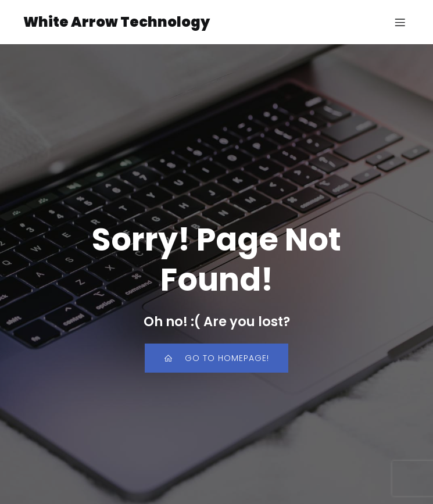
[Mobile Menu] (400, 22)
